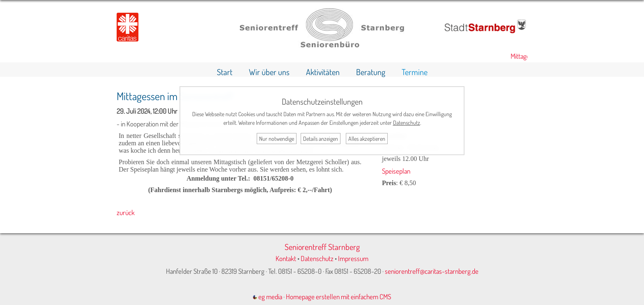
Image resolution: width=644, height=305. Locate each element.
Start (225, 72)
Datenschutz (317, 258)
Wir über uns (269, 72)
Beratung (371, 72)
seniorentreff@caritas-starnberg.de (432, 271)
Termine (415, 72)
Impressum (353, 258)
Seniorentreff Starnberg (322, 247)
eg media (268, 297)
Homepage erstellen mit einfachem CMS (338, 297)
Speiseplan (396, 171)
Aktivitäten (323, 72)
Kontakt (286, 258)
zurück (126, 212)
